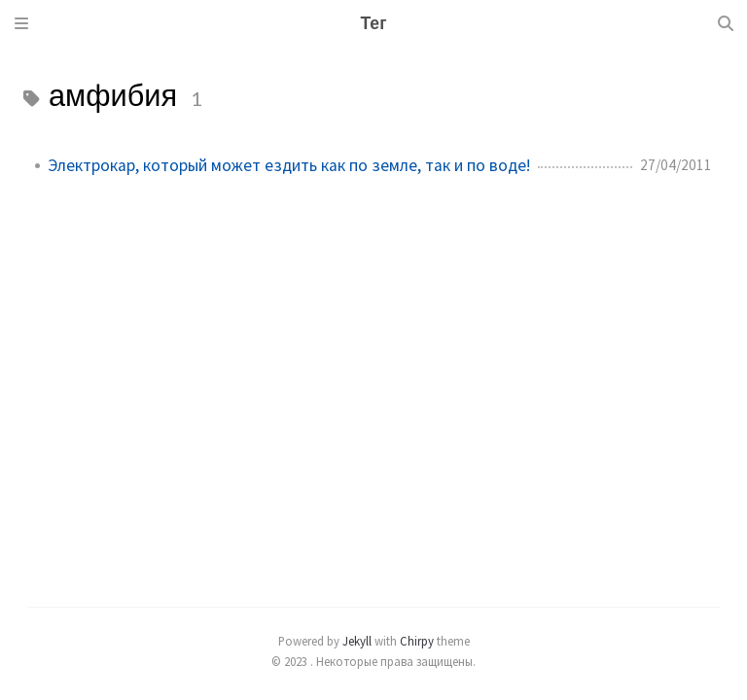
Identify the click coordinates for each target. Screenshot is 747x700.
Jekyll (357, 641)
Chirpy (417, 641)
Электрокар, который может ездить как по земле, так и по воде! (289, 165)
